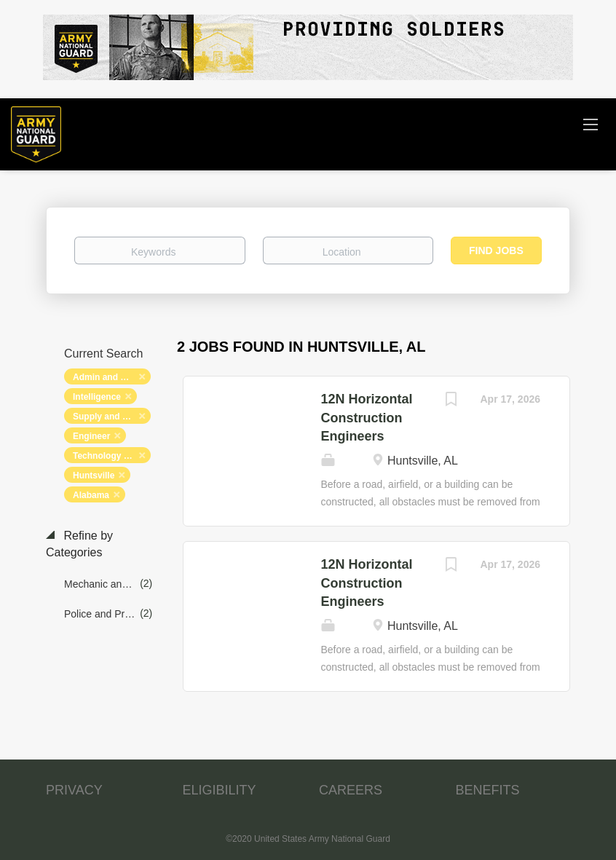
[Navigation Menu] (591, 124)
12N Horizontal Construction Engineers (367, 418)
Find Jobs (496, 250)
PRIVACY (74, 790)
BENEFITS (488, 790)
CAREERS (351, 790)
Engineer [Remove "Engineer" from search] (91, 436)
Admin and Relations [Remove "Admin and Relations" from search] (112, 377)
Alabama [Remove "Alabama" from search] (91, 495)
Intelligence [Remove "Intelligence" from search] (97, 397)
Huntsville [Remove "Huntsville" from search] (94, 476)
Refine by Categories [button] (79, 544)
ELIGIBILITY (220, 790)
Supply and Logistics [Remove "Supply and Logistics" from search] (112, 417)
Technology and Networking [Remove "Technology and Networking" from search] (112, 456)
